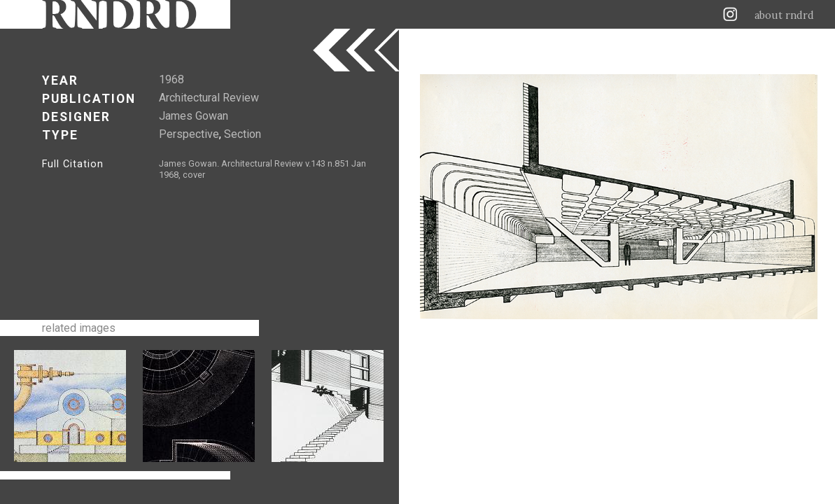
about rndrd (784, 15)
